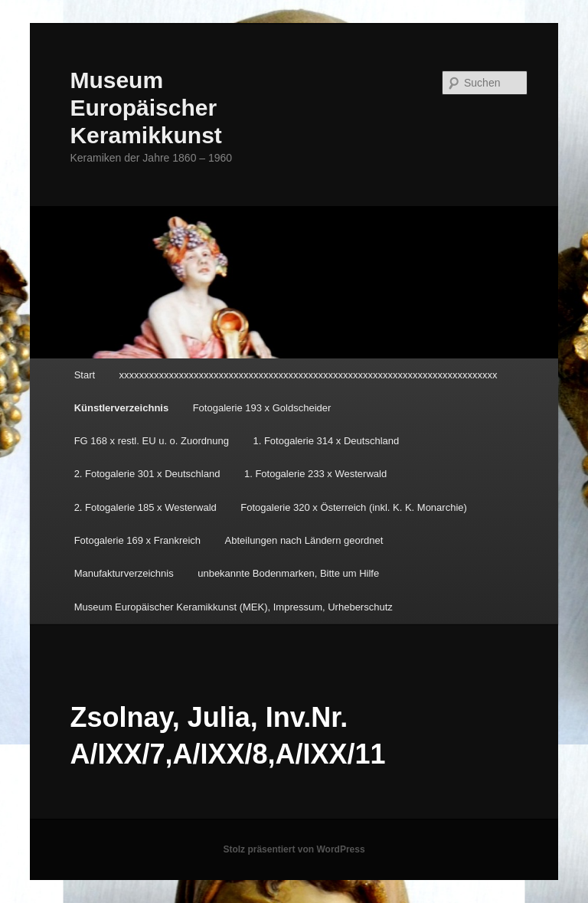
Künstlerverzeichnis (122, 408)
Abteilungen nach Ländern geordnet (304, 540)
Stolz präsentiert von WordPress (294, 849)
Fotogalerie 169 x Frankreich (137, 540)
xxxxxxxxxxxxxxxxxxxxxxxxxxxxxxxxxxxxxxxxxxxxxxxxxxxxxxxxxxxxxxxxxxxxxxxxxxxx (309, 375)
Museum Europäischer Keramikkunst (145, 108)
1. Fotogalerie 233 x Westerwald (315, 474)
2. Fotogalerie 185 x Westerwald (145, 507)
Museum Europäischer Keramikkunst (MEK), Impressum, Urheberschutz (234, 607)
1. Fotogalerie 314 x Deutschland (326, 441)
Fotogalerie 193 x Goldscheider (262, 408)
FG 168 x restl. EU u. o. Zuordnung (152, 441)
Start (85, 375)
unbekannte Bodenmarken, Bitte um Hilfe (288, 573)
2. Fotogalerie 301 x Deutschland (147, 474)
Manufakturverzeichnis (124, 573)
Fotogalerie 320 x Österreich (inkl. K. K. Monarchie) (354, 507)
